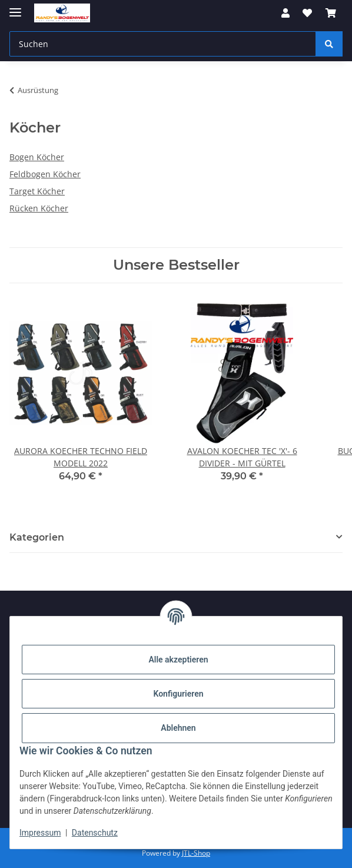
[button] (285, 13)
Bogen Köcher (37, 157)
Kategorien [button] (37, 537)
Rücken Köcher (39, 208)
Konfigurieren (178, 694)
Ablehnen (178, 728)
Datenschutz (95, 833)
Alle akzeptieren (178, 660)
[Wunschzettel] (307, 13)
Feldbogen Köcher (45, 174)
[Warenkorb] (331, 13)
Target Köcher (37, 191)
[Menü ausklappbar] (15, 7)
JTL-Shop (196, 853)
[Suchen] (163, 44)
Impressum (40, 833)
